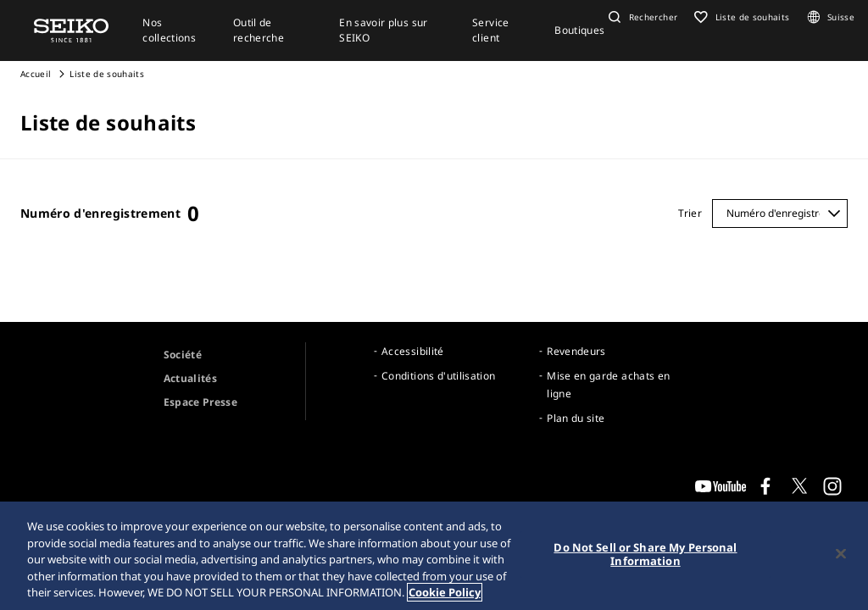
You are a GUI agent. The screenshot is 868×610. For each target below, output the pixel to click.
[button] (641, 17)
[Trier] (780, 213)
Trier (690, 213)
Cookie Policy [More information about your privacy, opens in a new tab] (445, 593)
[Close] (841, 554)
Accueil (36, 74)
